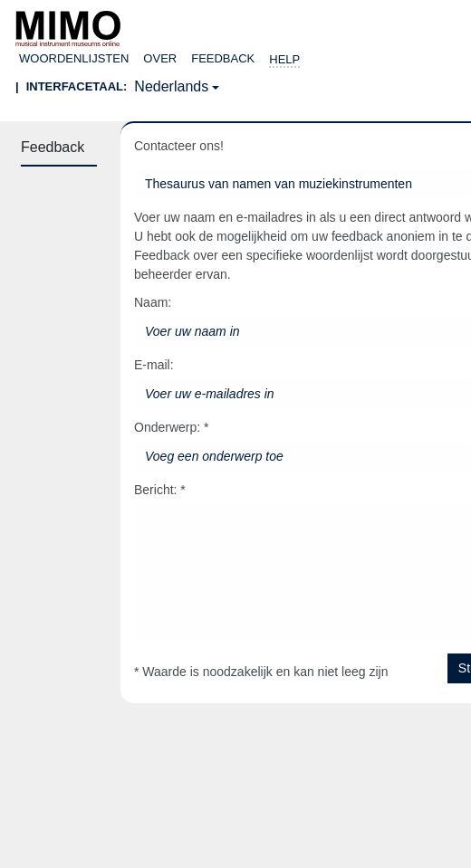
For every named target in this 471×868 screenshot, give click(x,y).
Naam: (153, 302)
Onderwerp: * (171, 427)
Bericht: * (160, 490)
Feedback (223, 58)
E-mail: (154, 365)
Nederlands (171, 86)
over (160, 58)
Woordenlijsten (74, 58)
